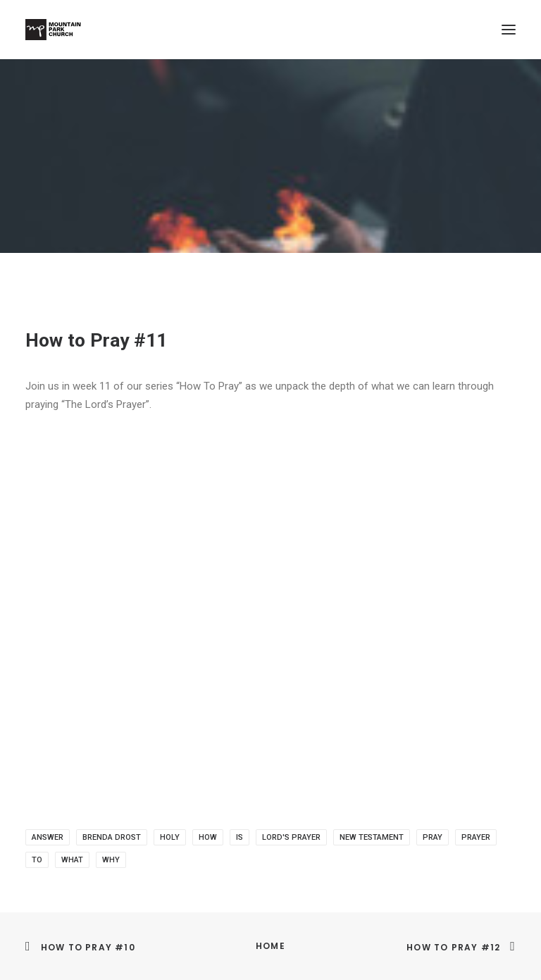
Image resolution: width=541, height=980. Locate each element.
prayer (476, 837)
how (208, 837)
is (240, 837)
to (37, 860)
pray (433, 837)
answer (48, 837)
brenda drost (112, 837)
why (111, 860)
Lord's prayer (291, 837)
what (72, 860)
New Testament (372, 837)
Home (270, 946)
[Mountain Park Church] (53, 30)
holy (170, 837)
